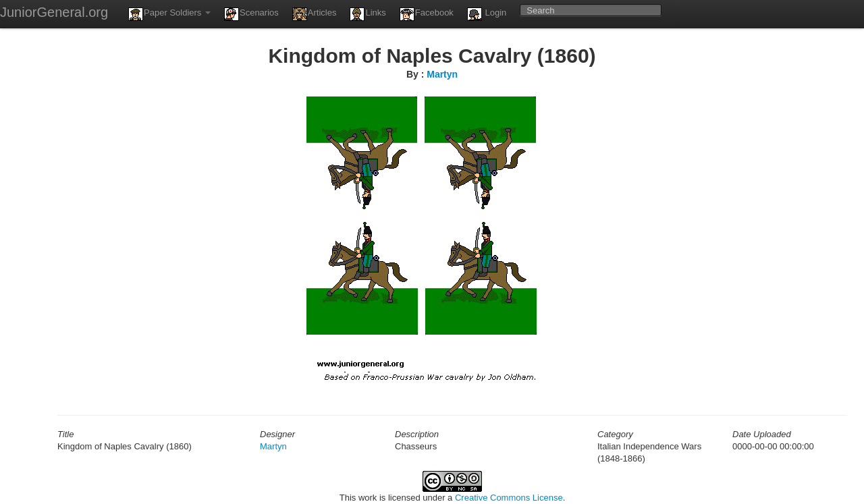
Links (368, 14)
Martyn (442, 74)
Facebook (427, 14)
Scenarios (251, 14)
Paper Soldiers (169, 14)
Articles (315, 14)
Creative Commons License (509, 498)
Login (487, 14)
